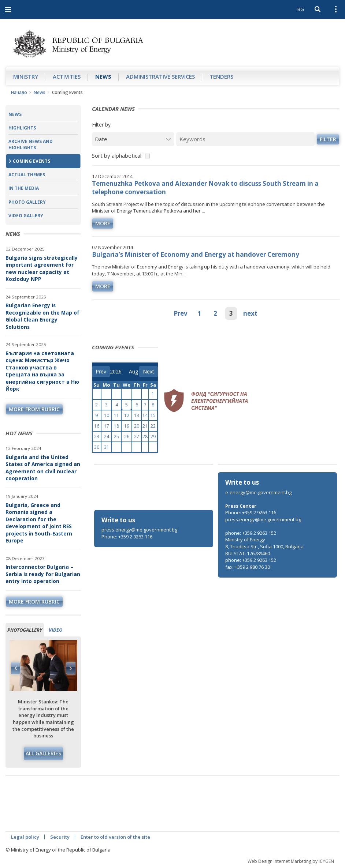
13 (137, 415)
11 (116, 415)
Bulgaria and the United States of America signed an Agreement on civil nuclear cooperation (43, 468)
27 (137, 437)
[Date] (133, 139)
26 (127, 437)
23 (97, 437)
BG (301, 9)
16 (97, 426)
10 (107, 415)
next (250, 313)
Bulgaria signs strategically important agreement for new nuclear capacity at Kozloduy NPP (42, 268)
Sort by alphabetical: (117, 155)
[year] (116, 372)
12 (127, 415)
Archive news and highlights (31, 144)
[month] (134, 372)
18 (116, 426)
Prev (181, 313)
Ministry (26, 76)
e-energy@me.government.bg (258, 492)
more (103, 223)
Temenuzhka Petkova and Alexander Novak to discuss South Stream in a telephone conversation (205, 187)
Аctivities (67, 76)
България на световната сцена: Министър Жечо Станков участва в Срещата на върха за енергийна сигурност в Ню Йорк (42, 371)
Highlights (22, 128)
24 (107, 437)
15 (153, 415)
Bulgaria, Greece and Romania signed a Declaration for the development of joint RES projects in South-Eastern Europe (39, 523)
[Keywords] (245, 139)
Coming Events (31, 161)
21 (145, 426)
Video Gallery (26, 216)
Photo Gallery (27, 202)
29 (153, 437)
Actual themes (27, 175)
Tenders (221, 76)
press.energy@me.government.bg (139, 530)
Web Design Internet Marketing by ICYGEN (291, 861)
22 (153, 426)
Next (71, 668)
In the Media (24, 188)
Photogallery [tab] (25, 630)
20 (137, 426)
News (103, 76)
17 (107, 426)
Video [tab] (55, 630)
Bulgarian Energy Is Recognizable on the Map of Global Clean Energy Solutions (42, 316)
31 (107, 447)
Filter (328, 139)
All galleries (43, 753)
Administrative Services (160, 76)
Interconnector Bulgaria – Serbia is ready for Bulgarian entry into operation (43, 574)
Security (60, 837)
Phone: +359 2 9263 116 (127, 537)
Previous (16, 668)
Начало (19, 92)
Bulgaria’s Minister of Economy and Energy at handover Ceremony (196, 254)
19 (127, 426)
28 (145, 437)
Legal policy (25, 837)
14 (145, 415)
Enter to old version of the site (115, 837)
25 (116, 437)
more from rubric (34, 409)
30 (97, 447)
